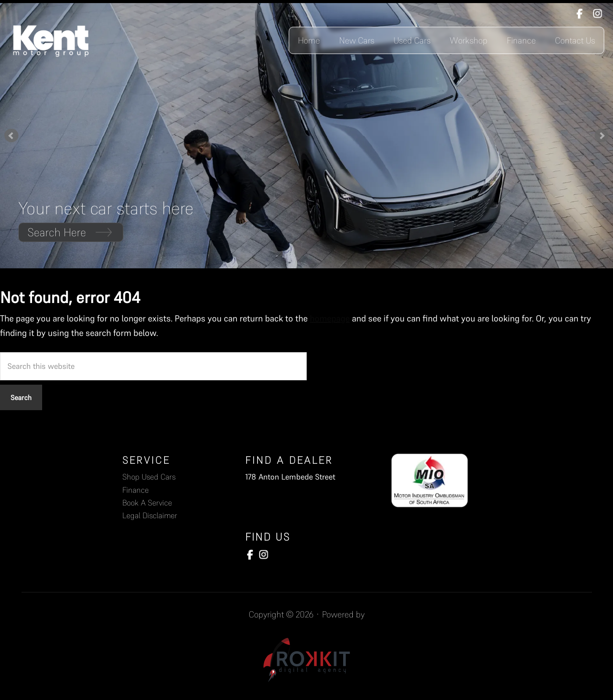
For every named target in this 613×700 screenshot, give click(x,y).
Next (602, 136)
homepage (330, 318)
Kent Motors (51, 40)
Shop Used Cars (149, 477)
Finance (136, 490)
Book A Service (147, 503)
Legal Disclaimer (150, 515)
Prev (11, 136)
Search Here (71, 232)
